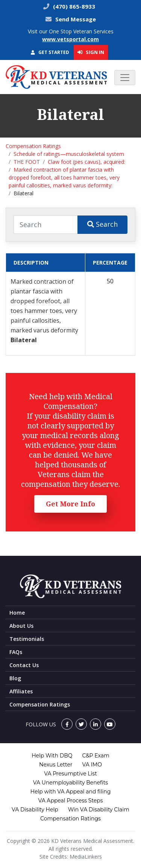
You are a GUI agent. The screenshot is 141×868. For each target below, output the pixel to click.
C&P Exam (96, 756)
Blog (15, 678)
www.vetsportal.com (70, 39)
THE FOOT (27, 162)
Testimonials (27, 639)
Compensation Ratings (33, 146)
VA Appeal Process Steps (70, 801)
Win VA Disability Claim (99, 810)
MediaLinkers (86, 857)
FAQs (16, 652)
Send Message (76, 19)
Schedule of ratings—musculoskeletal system (69, 154)
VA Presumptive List (70, 774)
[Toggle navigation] (125, 78)
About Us (21, 626)
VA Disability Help (35, 810)
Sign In (91, 52)
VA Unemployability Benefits (70, 783)
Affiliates (21, 691)
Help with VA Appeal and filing (70, 792)
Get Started (50, 52)
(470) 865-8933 (73, 6)
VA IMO (92, 765)
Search (102, 224)
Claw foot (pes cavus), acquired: (86, 162)
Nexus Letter (56, 765)
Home (17, 613)
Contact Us (24, 665)
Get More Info (70, 504)
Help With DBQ (52, 756)
